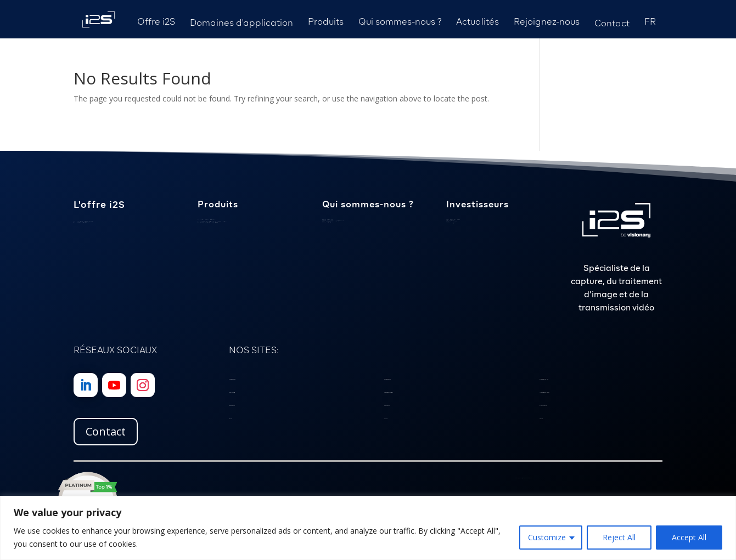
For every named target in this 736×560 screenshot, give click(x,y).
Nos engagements (330, 222)
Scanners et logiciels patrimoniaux (213, 221)
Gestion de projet (81, 222)
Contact (106, 431)
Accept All (689, 537)
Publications (452, 222)
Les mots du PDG (453, 220)
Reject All (619, 537)
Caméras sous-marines (207, 220)
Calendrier (451, 221)
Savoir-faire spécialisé (83, 221)
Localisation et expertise (333, 221)
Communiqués (452, 223)
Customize (547, 537)
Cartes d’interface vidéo (208, 222)
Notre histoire (328, 223)
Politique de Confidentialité (526, 478)
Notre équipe (328, 220)
